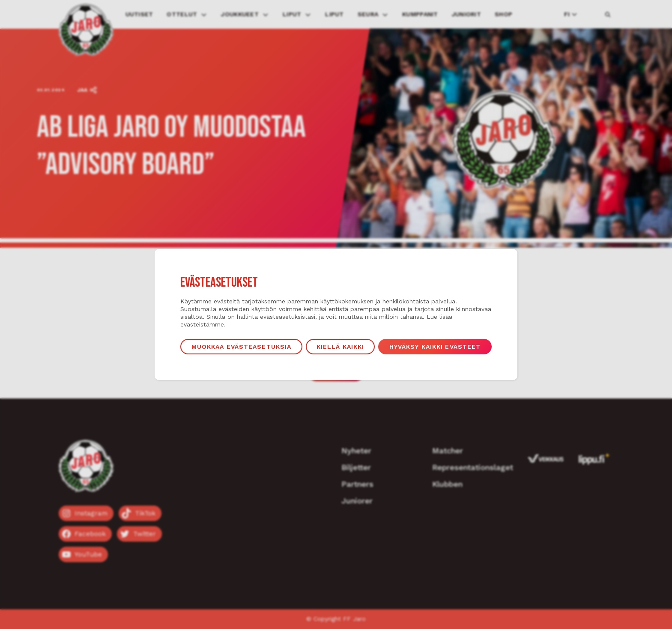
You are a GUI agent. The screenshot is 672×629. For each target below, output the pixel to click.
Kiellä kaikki (340, 347)
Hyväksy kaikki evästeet (435, 347)
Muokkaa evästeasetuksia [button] (242, 347)
